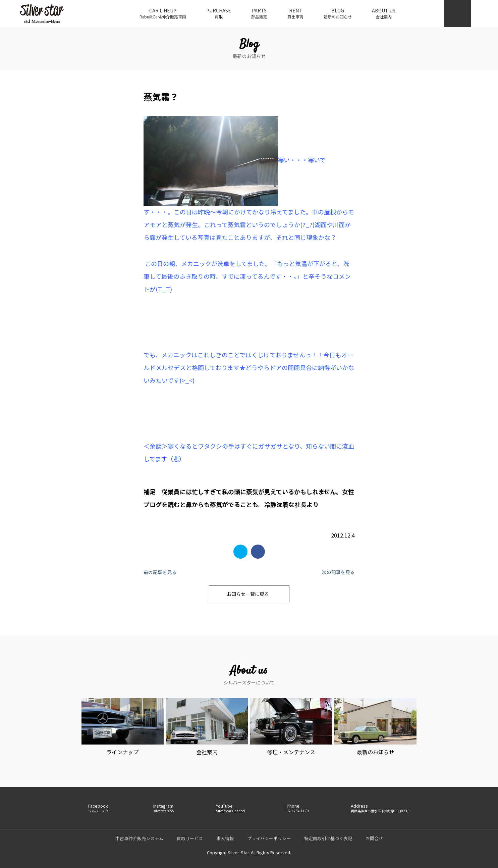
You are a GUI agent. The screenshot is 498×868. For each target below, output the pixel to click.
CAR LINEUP (163, 13)
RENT (295, 13)
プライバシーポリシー (269, 838)
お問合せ (374, 838)
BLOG (338, 13)
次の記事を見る (338, 572)
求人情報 (225, 838)
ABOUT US (384, 13)
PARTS (259, 13)
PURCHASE (219, 13)
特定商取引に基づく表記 (328, 838)
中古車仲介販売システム (139, 838)
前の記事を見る (160, 572)
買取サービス (190, 838)
